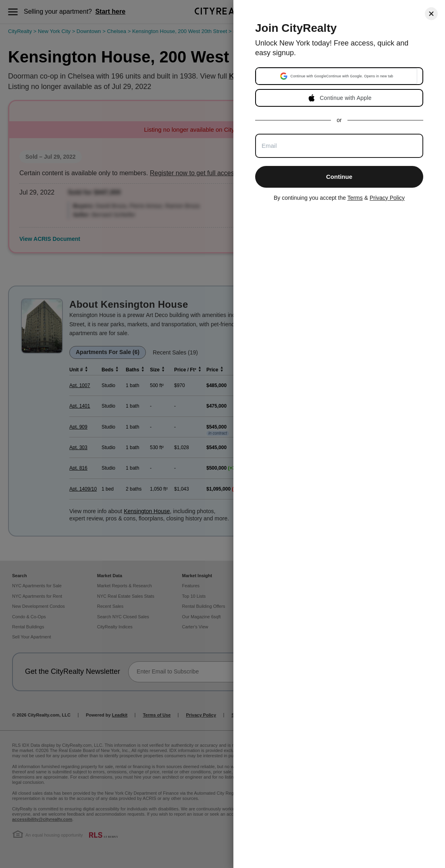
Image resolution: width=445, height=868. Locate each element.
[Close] (431, 14)
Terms (355, 198)
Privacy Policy (387, 198)
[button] (337, 76)
